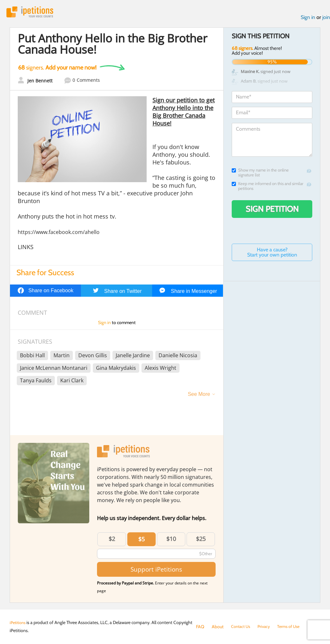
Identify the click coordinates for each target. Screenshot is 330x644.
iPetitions (33, 13)
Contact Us (242, 627)
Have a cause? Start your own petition (272, 254)
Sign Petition (272, 210)
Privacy (267, 627)
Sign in (308, 19)
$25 (201, 540)
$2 (112, 540)
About (218, 627)
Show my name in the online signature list (260, 174)
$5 (141, 541)
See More (199, 396)
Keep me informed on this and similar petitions (267, 188)
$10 (171, 540)
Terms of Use (293, 627)
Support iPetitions (156, 571)
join (326, 19)
